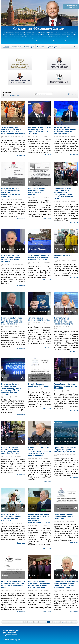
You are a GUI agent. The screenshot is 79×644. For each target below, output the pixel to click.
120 (9, 622)
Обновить (72, 94)
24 (4, 622)
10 (29, 622)
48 (7, 622)
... (61, 47)
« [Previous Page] (22, 622)
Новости (40, 47)
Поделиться (73, 622)
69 (45, 622)
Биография (16, 47)
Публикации (52, 47)
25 (37, 622)
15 (32, 622)
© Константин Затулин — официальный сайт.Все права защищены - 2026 (12, 633)
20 (35, 622)
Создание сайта (8, 640)
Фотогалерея (29, 47)
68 (43, 622)
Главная (6, 47)
